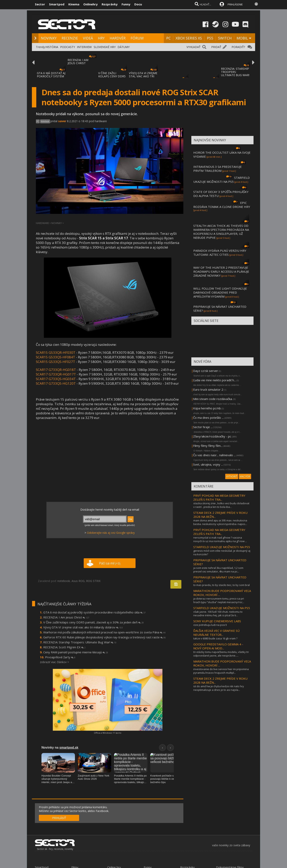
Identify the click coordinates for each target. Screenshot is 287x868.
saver (62, 121)
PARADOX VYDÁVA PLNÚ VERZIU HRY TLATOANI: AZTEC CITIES (220, 253)
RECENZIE (70, 38)
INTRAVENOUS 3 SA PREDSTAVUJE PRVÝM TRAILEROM (218, 169)
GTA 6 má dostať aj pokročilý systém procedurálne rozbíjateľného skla (94, 612)
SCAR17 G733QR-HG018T (56, 370)
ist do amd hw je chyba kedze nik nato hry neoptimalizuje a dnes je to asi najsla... (219, 688)
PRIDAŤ (216, 47)
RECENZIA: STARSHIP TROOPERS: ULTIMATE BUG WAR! (235, 72)
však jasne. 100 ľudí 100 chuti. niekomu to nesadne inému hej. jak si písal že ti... (218, 613)
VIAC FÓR (245, 476)
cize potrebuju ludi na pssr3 (210, 625)
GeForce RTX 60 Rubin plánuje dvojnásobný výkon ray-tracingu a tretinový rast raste (105, 637)
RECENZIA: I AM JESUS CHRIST (78, 61)
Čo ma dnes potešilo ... (208, 418)
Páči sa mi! (110, 563)
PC (168, 38)
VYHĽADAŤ (194, 47)
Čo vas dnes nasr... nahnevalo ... (214, 455)
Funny (126, 4)
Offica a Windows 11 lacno (108, 733)
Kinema (74, 4)
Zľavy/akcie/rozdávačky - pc (212, 436)
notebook (64, 581)
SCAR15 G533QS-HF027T (56, 362)
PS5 (210, 38)
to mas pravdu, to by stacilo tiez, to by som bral (222, 585)
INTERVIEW (84, 47)
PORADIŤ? (238, 47)
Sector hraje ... (203, 427)
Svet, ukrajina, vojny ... (208, 464)
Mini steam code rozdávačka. (213, 399)
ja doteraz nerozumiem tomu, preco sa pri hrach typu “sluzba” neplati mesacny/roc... (219, 600)
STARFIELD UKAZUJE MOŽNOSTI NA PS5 (222, 180)
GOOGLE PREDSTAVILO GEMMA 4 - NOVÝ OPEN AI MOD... (218, 646)
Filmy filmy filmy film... (208, 446)
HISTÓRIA (52, 47)
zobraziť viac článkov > (54, 662)
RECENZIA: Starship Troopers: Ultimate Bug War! (80, 642)
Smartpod (57, 4)
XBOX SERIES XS (189, 38)
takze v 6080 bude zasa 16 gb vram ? (215, 638)
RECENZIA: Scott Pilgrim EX (64, 647)
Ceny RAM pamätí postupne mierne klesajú (76, 652)
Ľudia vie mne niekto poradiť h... (214, 380)
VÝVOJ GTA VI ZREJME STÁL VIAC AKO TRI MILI (143, 76)
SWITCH (225, 38)
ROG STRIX (93, 581)
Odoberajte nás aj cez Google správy (111, 533)
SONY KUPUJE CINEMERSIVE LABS (217, 621)
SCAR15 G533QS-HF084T (56, 357)
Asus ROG (78, 581)
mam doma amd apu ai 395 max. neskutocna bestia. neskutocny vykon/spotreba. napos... (220, 522)
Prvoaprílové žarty (60, 657)
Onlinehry (90, 4)
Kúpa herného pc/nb (207, 408)
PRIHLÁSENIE (235, 4)
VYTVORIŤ (232, 476)
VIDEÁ (88, 38)
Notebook (45, 121)
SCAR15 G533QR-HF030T (56, 352)
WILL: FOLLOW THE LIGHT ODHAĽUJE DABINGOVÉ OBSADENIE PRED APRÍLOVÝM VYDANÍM (220, 292)
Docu (138, 4)
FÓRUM (137, 38)
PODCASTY (68, 47)
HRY (101, 38)
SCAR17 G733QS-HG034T (56, 379)
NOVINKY (49, 38)
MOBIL (242, 38)
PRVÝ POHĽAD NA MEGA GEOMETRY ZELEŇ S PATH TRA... (219, 497)
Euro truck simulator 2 (208, 389)
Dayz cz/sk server (206, 371)
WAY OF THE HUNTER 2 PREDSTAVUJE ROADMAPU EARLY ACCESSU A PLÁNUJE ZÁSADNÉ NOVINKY (221, 271)
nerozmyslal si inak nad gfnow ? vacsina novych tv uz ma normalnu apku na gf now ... (220, 539)
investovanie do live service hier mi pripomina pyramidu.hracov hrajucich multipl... (221, 671)
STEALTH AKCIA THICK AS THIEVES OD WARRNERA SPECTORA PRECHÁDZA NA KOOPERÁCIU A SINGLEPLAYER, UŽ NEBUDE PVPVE (221, 232)
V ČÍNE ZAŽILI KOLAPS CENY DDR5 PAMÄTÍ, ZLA (112, 76)
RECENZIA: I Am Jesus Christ (66, 617)
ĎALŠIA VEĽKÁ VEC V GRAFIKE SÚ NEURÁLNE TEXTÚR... (216, 633)
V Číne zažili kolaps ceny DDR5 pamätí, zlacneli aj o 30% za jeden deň (93, 622)
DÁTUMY (124, 47)
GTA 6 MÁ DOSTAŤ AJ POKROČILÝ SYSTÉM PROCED (51, 76)
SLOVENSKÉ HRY (105, 47)
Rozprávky (110, 4)
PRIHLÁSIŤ (59, 818)
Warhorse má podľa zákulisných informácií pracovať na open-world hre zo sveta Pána (104, 632)
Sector (40, 4)
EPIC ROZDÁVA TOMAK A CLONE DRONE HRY (222, 205)
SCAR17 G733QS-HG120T (56, 383)
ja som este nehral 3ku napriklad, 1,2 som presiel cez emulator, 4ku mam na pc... (218, 570)
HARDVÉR (118, 38)
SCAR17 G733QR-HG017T (56, 374)
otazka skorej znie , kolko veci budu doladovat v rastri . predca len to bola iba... (221, 505)
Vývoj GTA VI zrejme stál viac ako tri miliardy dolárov (83, 627)
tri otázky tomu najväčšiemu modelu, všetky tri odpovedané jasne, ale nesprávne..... (221, 654)
